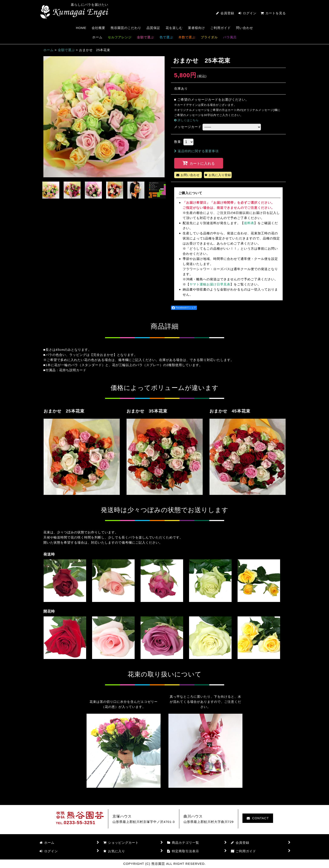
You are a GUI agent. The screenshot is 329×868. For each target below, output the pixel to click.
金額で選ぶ (145, 37)
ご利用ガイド (221, 28)
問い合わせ (245, 28)
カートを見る (273, 13)
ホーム (97, 37)
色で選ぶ (166, 37)
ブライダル (209, 37)
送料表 (249, 223)
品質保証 (153, 28)
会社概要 (98, 28)
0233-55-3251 (79, 823)
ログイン (250, 13)
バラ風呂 (230, 37)
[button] (51, 190)
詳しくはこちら (188, 120)
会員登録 (227, 13)
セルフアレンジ (120, 37)
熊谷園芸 (74, 12)
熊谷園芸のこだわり (126, 28)
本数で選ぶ (187, 37)
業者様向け (197, 28)
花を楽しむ (174, 28)
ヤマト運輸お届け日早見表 (210, 284)
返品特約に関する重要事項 (196, 151)
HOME (81, 28)
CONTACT (258, 818)
